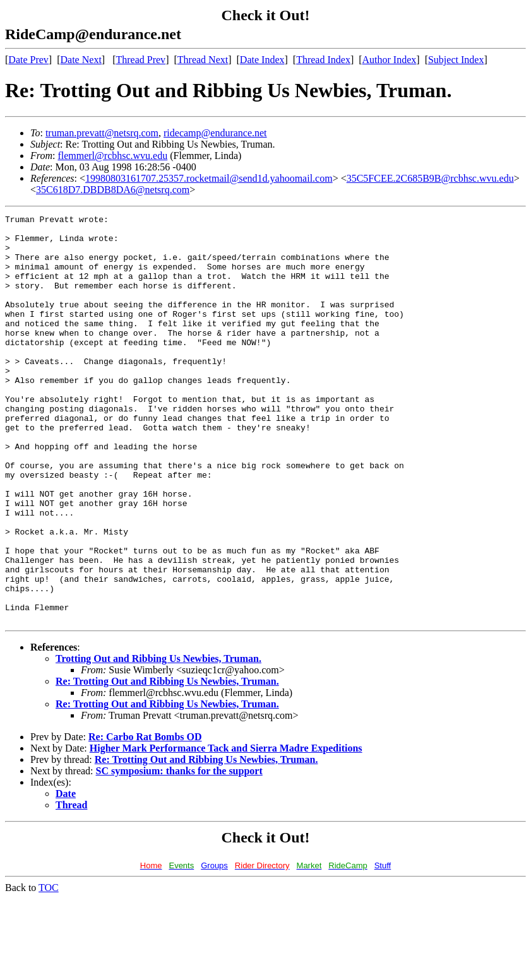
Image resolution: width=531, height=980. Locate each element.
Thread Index (323, 60)
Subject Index (456, 60)
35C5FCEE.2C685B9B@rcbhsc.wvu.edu (430, 178)
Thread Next (203, 60)
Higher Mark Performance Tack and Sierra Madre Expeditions (226, 829)
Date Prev (28, 60)
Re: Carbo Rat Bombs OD (145, 818)
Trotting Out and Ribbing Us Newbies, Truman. (158, 740)
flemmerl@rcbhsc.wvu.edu (112, 156)
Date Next (81, 60)
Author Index (390, 60)
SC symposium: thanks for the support (179, 852)
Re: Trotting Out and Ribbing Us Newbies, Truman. (167, 763)
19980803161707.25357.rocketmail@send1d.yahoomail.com (209, 178)
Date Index (262, 60)
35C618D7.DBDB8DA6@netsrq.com (113, 190)
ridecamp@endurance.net (215, 133)
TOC (49, 969)
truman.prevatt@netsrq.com (102, 133)
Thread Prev (140, 60)
